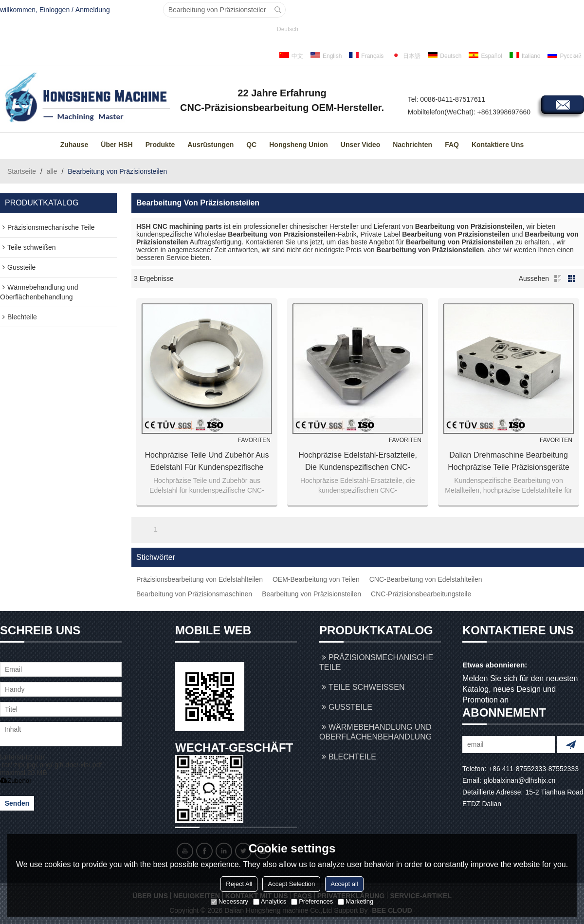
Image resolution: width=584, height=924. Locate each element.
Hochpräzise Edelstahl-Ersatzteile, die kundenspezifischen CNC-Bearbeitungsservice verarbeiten (358, 462)
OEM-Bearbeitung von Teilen (316, 579)
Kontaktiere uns (498, 145)
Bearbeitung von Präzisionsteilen (311, 594)
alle (52, 171)
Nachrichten (412, 145)
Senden (17, 803)
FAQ (452, 145)
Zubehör (16, 781)
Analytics (270, 901)
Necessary (229, 901)
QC (251, 145)
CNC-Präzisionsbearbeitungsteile (421, 594)
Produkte (160, 145)
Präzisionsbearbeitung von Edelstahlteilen (200, 579)
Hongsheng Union (299, 145)
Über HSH (117, 145)
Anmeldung (93, 10)
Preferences (312, 901)
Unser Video (360, 145)
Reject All (239, 884)
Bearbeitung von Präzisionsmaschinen (194, 594)
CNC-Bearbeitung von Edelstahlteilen (426, 579)
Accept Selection (291, 884)
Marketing (356, 901)
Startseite (22, 171)
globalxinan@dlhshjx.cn (520, 780)
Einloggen (55, 10)
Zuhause (74, 145)
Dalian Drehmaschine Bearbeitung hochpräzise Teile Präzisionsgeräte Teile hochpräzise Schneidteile (509, 462)
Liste (558, 278)
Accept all (344, 884)
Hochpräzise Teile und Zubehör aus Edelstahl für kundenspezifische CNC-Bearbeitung (207, 462)
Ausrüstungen (210, 145)
